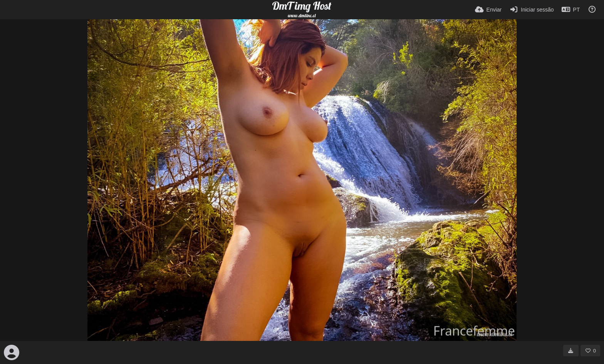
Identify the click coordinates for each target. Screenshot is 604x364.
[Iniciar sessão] (531, 10)
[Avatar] (12, 352)
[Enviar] (488, 10)
